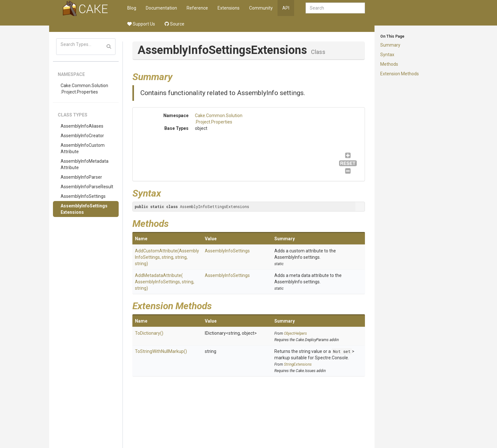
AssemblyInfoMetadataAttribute (85, 164)
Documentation (161, 8)
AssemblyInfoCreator (82, 136)
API (286, 8)
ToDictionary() (149, 333)
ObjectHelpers (295, 333)
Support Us (141, 24)
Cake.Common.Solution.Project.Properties (84, 89)
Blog (132, 8)
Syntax (387, 55)
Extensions (229, 8)
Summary (390, 45)
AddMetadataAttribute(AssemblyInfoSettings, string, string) (165, 282)
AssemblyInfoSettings (83, 196)
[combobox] (335, 8)
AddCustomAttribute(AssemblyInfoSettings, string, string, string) (167, 257)
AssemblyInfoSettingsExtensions (84, 209)
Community (261, 8)
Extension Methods (400, 74)
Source (174, 24)
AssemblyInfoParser (81, 177)
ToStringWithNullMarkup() (161, 351)
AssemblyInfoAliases (82, 126)
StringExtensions (298, 364)
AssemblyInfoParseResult (87, 187)
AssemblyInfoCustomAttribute (83, 148)
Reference (197, 8)
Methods (389, 64)
